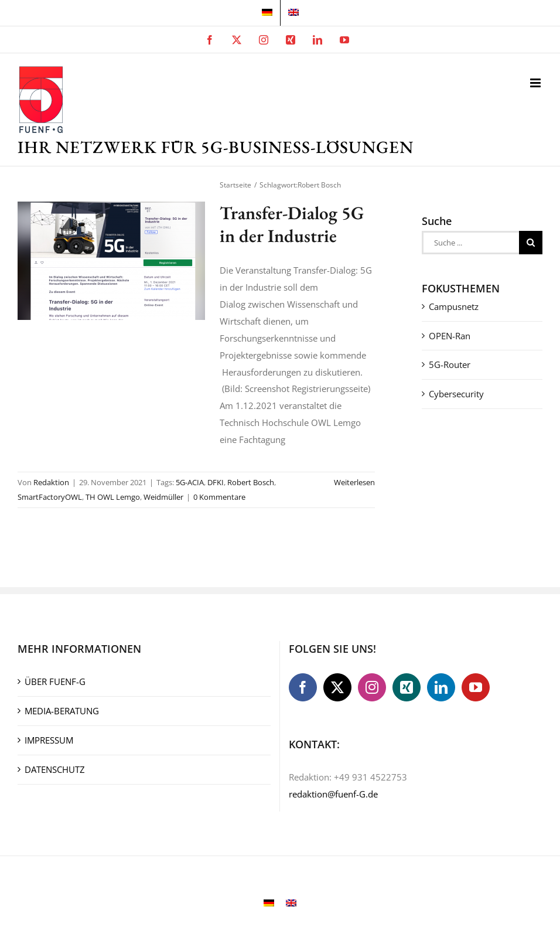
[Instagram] (372, 687)
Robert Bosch (251, 482)
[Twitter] (337, 687)
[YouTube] (476, 687)
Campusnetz (454, 306)
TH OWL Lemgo (113, 497)
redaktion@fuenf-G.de (333, 794)
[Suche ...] (470, 243)
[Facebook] (303, 687)
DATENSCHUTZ (55, 769)
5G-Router (450, 364)
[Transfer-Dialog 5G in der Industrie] (111, 261)
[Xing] (407, 687)
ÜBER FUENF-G (55, 681)
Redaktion (51, 482)
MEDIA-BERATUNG (62, 711)
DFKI (216, 482)
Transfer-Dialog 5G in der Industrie (292, 224)
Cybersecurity (456, 394)
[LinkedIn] (441, 687)
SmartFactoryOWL (50, 497)
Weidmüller (163, 497)
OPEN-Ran (450, 336)
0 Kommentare (219, 497)
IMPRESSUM (49, 740)
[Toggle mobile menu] (536, 83)
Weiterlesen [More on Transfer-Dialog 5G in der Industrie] (354, 482)
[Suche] (531, 243)
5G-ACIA (190, 482)
